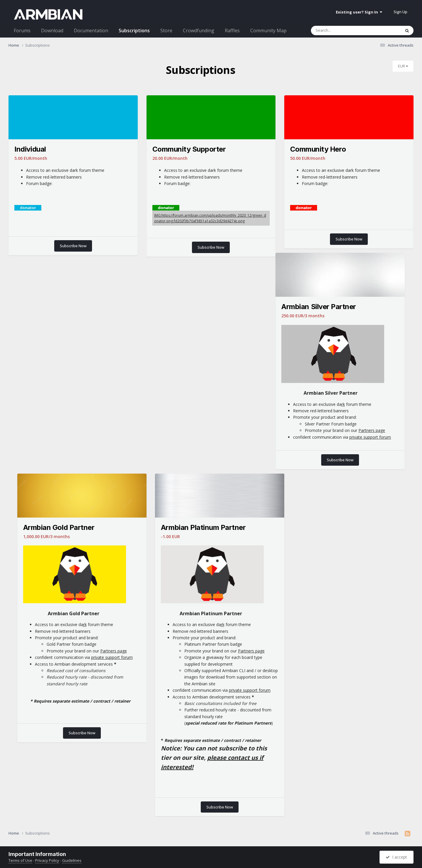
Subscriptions (134, 30)
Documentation (91, 30)
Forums (22, 30)
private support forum (370, 437)
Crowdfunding (199, 30)
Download (52, 30)
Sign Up (400, 12)
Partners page (372, 430)
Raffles (232, 30)
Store (166, 30)
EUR (403, 66)
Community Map (268, 30)
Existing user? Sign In (359, 12)
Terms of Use (20, 860)
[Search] (350, 30)
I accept (396, 857)
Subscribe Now (73, 246)
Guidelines (72, 860)
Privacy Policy (47, 860)
